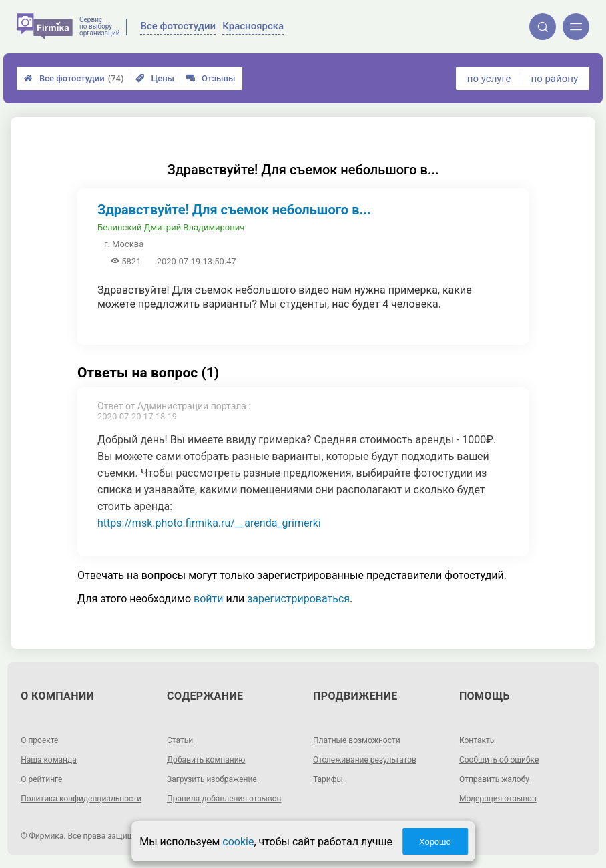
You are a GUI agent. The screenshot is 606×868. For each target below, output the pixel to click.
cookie (238, 842)
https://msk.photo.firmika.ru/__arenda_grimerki (209, 523)
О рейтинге (41, 779)
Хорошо (435, 842)
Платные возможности (357, 740)
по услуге (489, 79)
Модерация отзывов (498, 799)
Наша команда (49, 760)
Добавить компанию (206, 760)
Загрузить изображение (212, 779)
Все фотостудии (74, 78)
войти (208, 599)
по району (555, 79)
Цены (155, 78)
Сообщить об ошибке (499, 760)
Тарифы (328, 779)
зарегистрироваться (298, 599)
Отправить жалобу (494, 779)
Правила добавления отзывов (224, 799)
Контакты (478, 740)
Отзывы (211, 78)
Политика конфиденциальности (81, 799)
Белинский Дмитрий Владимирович (171, 227)
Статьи (180, 740)
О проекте (39, 740)
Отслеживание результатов (365, 760)
